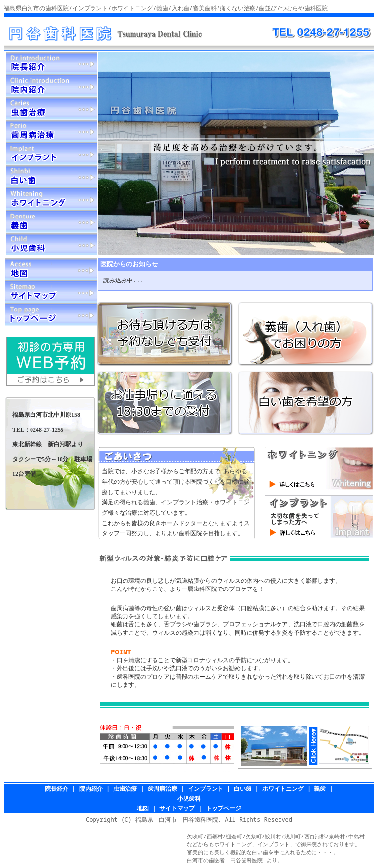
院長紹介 (57, 789)
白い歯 (243, 789)
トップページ (223, 808)
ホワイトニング (283, 789)
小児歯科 (189, 798)
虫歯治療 (125, 789)
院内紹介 (91, 789)
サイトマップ (177, 808)
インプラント (206, 789)
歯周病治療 (162, 789)
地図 (143, 808)
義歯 (320, 789)
